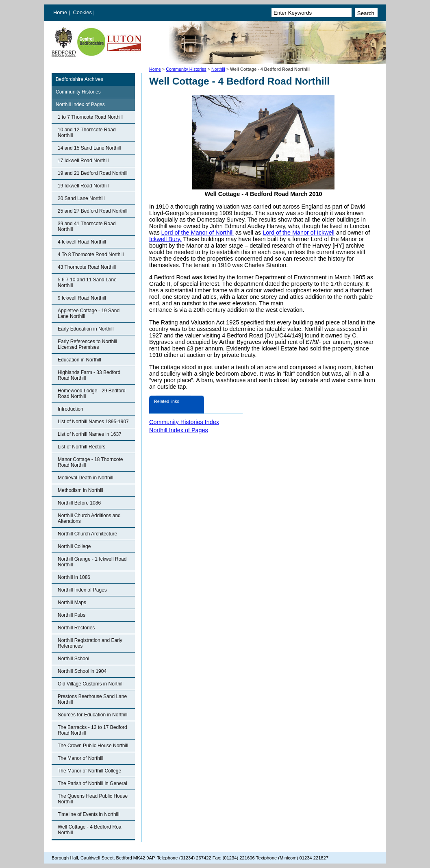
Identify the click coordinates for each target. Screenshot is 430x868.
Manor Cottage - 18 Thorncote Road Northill (90, 462)
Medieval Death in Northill (86, 478)
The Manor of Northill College (89, 771)
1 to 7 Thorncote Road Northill (90, 117)
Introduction (71, 409)
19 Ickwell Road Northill (83, 186)
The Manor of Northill (80, 758)
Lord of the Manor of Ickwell (299, 233)
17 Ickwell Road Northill (83, 161)
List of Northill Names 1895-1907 (93, 422)
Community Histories (186, 69)
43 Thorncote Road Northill (87, 267)
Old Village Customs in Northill (91, 684)
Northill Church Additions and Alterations (89, 518)
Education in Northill (79, 360)
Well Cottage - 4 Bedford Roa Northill (90, 830)
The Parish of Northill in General (92, 783)
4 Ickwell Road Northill (82, 242)
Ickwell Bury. (165, 239)
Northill (218, 69)
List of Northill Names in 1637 (90, 434)
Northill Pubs (72, 615)
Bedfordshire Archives (79, 79)
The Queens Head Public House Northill (93, 799)
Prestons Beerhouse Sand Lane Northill (92, 699)
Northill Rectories (76, 628)
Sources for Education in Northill (92, 715)
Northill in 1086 (74, 577)
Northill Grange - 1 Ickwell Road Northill (92, 562)
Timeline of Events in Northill (89, 814)
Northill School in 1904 (82, 671)
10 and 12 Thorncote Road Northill (87, 133)
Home (60, 12)
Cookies (83, 12)
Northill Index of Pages (80, 104)
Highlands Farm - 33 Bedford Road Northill (89, 375)
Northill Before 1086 (79, 503)
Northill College (74, 546)
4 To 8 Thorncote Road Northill (91, 255)
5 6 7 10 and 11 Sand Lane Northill (87, 283)
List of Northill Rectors (81, 447)
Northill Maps (72, 603)
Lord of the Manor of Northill (198, 233)
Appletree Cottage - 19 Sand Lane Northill (89, 313)
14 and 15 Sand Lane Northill (89, 148)
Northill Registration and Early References (90, 643)
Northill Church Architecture (87, 534)
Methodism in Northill (80, 490)
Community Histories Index (184, 422)
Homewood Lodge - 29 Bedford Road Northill (92, 394)
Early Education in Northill (86, 329)
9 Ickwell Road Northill (82, 298)
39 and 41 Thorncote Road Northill (87, 226)
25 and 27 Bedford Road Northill (92, 211)
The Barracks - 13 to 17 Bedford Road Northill (92, 730)
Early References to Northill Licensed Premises (87, 344)
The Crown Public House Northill (93, 746)
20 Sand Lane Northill (81, 198)
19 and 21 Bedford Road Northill (92, 173)
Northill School (73, 659)
